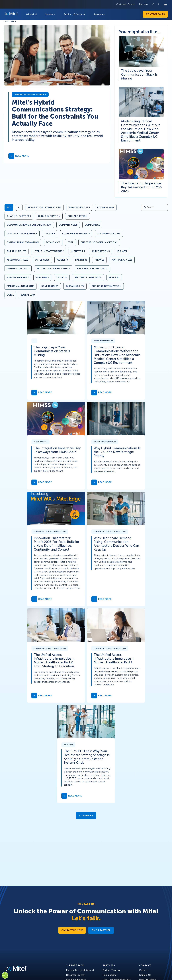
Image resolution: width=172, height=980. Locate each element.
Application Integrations (44, 207)
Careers (143, 970)
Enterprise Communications (99, 242)
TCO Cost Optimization (106, 286)
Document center (76, 975)
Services (114, 277)
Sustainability (75, 286)
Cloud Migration (49, 216)
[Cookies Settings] (5, 975)
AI (19, 207)
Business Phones (79, 207)
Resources (99, 14)
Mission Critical (17, 260)
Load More (86, 816)
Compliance (92, 225)
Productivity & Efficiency (53, 269)
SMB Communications (21, 286)
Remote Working (18, 277)
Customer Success (109, 233)
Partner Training (111, 970)
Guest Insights (17, 251)
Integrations (101, 251)
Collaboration (77, 216)
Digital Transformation (23, 242)
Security (62, 277)
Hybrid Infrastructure (49, 251)
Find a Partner (101, 930)
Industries (78, 251)
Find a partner (110, 975)
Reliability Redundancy (92, 269)
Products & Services (74, 14)
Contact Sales (155, 14)
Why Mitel (31, 14)
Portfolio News (122, 260)
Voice (10, 295)
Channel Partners (19, 216)
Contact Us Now (72, 930)
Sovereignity (50, 286)
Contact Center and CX (22, 233)
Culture (50, 233)
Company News (68, 225)
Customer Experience (76, 233)
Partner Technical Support (80, 970)
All (9, 207)
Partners (144, 4)
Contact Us (145, 975)
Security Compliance (88, 277)
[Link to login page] (159, 4)
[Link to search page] (154, 4)
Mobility (62, 260)
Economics (53, 242)
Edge (70, 242)
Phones (99, 260)
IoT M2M (122, 251)
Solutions (50, 14)
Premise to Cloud (18, 269)
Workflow (28, 295)
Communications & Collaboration (29, 225)
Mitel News (42, 260)
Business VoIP (106, 207)
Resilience (42, 277)
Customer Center (126, 4)
